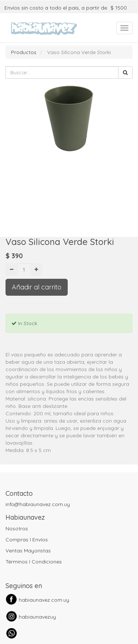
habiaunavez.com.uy (44, 600)
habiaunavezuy (37, 617)
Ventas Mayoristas (28, 551)
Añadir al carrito (37, 287)
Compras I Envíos (27, 540)
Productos (24, 52)
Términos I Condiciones (34, 562)
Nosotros (17, 529)
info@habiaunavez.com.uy (38, 504)
